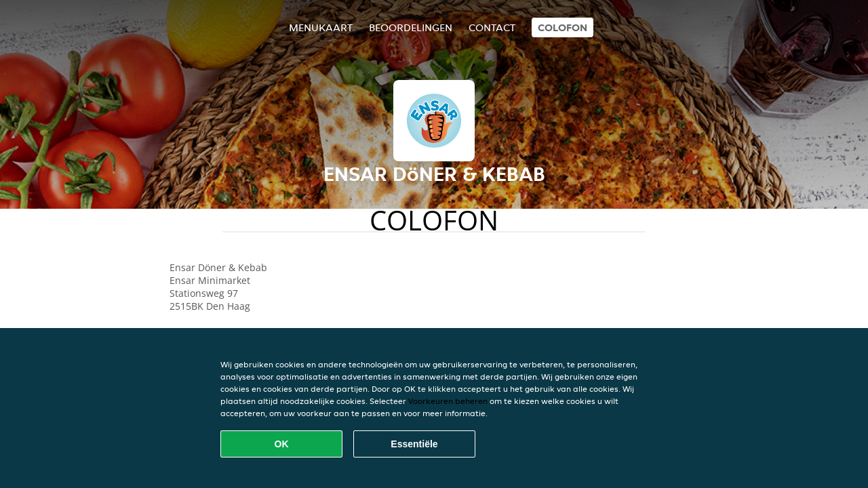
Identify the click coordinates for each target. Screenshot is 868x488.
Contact (492, 27)
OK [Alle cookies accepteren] (282, 444)
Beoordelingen (411, 27)
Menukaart (321, 27)
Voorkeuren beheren (448, 401)
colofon (563, 27)
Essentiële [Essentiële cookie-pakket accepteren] (414, 444)
